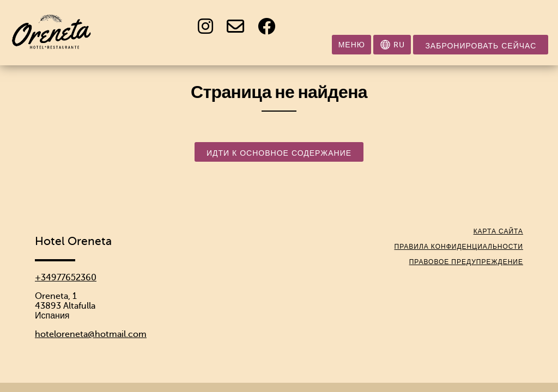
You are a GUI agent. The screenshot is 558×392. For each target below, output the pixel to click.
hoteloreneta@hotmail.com (91, 334)
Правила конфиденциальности (459, 247)
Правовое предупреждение (466, 262)
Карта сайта (498, 231)
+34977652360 (66, 278)
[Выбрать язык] (392, 45)
